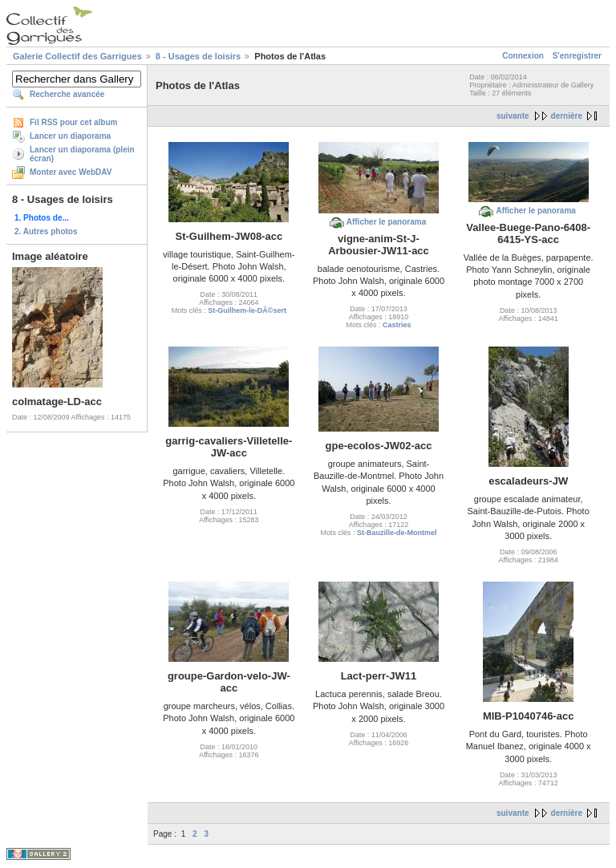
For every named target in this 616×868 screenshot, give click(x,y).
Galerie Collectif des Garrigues (77, 56)
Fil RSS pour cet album (73, 122)
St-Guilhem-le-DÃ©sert (247, 310)
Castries (397, 325)
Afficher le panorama (386, 222)
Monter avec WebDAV (71, 172)
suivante (513, 116)
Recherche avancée (67, 94)
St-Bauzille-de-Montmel (397, 533)
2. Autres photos (46, 231)
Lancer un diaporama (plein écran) (82, 154)
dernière (567, 116)
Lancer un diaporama (70, 136)
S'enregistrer (577, 56)
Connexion (523, 56)
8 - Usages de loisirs (198, 56)
